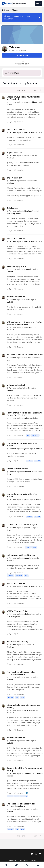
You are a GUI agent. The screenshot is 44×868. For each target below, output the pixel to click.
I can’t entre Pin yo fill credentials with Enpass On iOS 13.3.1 (24, 414)
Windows (10, 158)
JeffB (26, 449)
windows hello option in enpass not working (23, 706)
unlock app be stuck (16, 297)
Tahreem (13, 102)
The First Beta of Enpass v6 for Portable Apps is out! (21, 673)
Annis (27, 644)
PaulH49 (28, 327)
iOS (41, 132)
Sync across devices (16, 129)
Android (10, 272)
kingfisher (28, 211)
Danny (27, 155)
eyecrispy (28, 132)
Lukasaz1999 (29, 472)
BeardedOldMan (31, 102)
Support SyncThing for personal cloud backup (24, 769)
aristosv (28, 710)
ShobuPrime (29, 614)
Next (35, 90)
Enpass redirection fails (17, 469)
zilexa (27, 773)
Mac (10, 105)
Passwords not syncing (17, 642)
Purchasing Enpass (14, 213)
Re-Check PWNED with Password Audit (25, 355)
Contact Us (24, 860)
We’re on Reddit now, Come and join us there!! (18, 18)
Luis (26, 418)
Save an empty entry (16, 266)
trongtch (28, 269)
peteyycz (28, 527)
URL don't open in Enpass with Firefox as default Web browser (24, 323)
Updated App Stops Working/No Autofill (22, 444)
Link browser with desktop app (21, 555)
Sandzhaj (28, 558)
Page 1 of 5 (22, 90)
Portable (10, 680)
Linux (9, 474)
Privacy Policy (12, 860)
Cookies (33, 860)
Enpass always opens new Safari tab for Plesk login (23, 98)
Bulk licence (12, 208)
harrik (27, 300)
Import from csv (14, 152)
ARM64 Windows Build (17, 611)
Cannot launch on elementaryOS (22, 524)
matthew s (29, 358)
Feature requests (13, 617)
